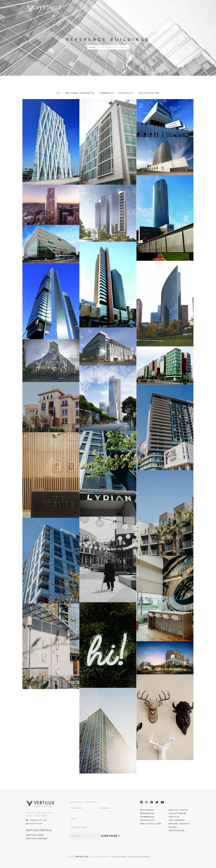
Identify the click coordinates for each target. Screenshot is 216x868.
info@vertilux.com (36, 820)
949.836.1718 (34, 824)
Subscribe (110, 836)
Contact (169, 7)
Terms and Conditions (138, 857)
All (59, 93)
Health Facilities (149, 93)
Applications (108, 7)
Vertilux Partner (37, 839)
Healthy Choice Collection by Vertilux (178, 813)
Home (93, 7)
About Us (154, 7)
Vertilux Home (35, 835)
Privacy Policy (120, 857)
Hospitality (126, 93)
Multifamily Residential (80, 93)
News (140, 7)
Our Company (177, 820)
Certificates (177, 831)
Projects (127, 7)
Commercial (107, 93)
